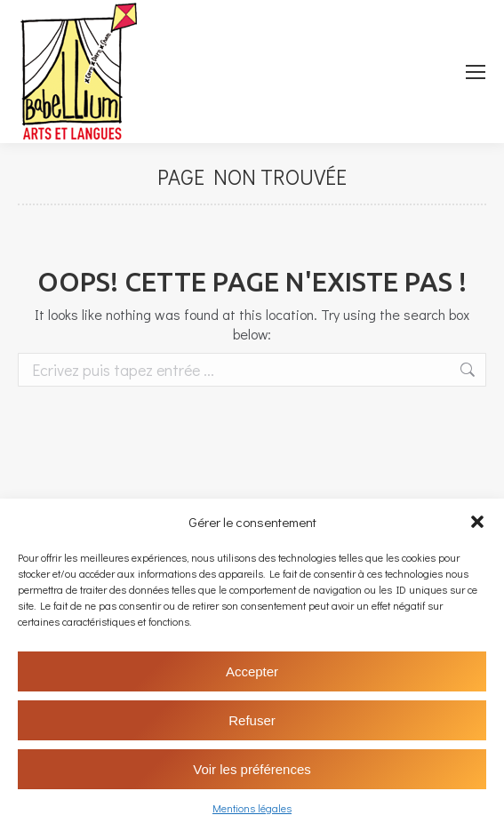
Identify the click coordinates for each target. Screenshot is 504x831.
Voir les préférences (252, 769)
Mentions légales (252, 808)
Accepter (252, 671)
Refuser (252, 720)
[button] (477, 522)
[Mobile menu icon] (476, 72)
